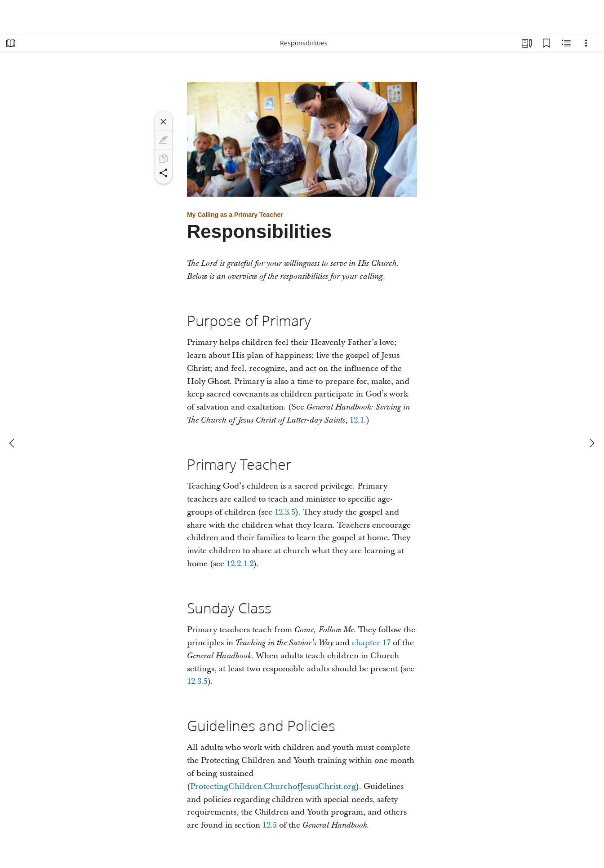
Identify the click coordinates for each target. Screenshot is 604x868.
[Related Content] (566, 43)
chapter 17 (371, 643)
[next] (591, 443)
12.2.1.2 (240, 564)
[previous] (13, 443)
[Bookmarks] (546, 43)
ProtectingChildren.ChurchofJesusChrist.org (273, 786)
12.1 (357, 420)
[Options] (586, 43)
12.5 (270, 825)
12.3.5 (285, 512)
